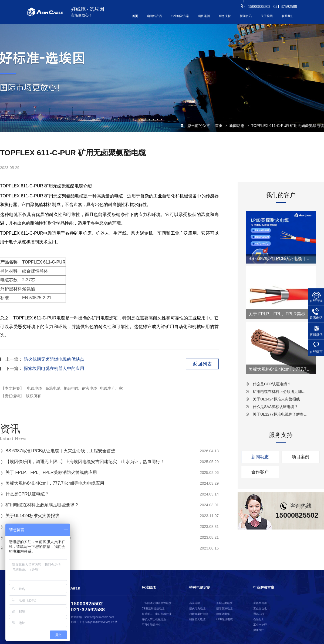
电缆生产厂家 (112, 388)
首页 (135, 16)
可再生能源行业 (151, 625)
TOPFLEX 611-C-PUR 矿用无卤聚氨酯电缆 (288, 126)
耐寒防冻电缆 (224, 608)
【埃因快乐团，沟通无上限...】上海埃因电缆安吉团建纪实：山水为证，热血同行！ (85, 462)
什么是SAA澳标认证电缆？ (275, 407)
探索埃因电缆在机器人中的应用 (54, 368)
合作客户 (260, 472)
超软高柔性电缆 (199, 614)
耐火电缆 (90, 388)
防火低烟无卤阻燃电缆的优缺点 (54, 359)
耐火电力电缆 (197, 608)
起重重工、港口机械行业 (157, 614)
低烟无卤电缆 (224, 603)
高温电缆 (53, 388)
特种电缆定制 (200, 588)
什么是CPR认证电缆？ (27, 494)
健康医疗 (259, 630)
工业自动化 (260, 608)
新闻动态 (237, 126)
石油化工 (259, 619)
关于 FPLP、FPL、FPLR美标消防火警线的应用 (51, 472)
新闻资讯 (246, 16)
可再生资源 (260, 603)
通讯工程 (259, 614)
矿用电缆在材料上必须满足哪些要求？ (42, 505)
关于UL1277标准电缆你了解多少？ (281, 414)
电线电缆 (35, 388)
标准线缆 (149, 588)
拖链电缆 (71, 388)
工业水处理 (260, 625)
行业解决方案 (180, 16)
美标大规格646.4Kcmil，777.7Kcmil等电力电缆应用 (55, 483)
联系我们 (288, 16)
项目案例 (204, 16)
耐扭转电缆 (223, 614)
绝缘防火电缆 (197, 619)
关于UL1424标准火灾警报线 (32, 516)
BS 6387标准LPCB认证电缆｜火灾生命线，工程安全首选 (60, 451)
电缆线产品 (155, 16)
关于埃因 (267, 16)
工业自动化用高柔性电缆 (157, 603)
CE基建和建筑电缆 (153, 608)
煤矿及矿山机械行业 (154, 619)
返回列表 (202, 364)
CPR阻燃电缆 (225, 619)
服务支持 (225, 16)
